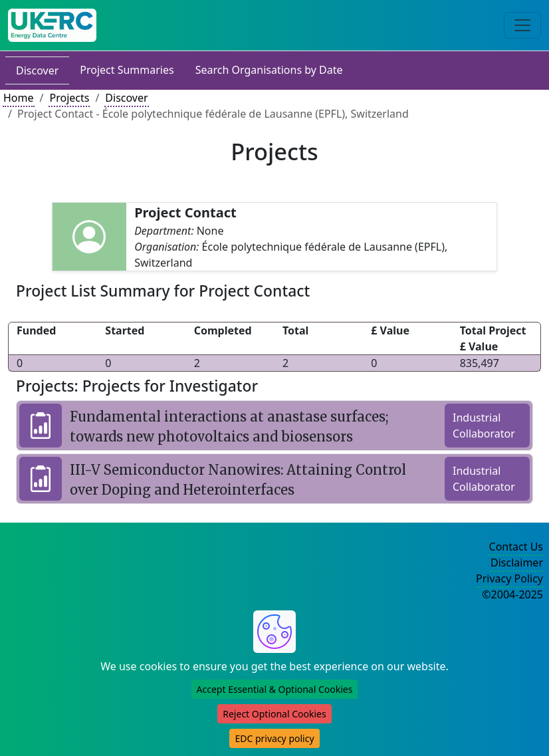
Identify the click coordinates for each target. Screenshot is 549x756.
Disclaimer (517, 563)
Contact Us (516, 547)
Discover (37, 70)
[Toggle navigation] (522, 25)
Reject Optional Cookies (274, 714)
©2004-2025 (512, 594)
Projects (69, 98)
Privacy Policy (509, 578)
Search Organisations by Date (269, 70)
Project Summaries (127, 70)
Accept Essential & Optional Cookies (275, 689)
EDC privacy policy (274, 738)
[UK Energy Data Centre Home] (52, 25)
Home (19, 98)
